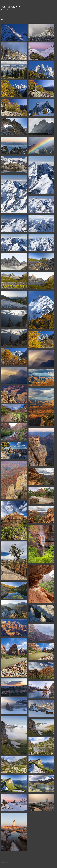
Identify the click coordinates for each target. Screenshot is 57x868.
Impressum (5, 863)
